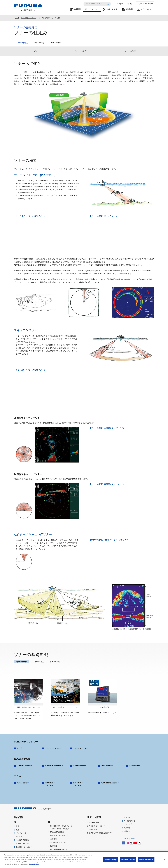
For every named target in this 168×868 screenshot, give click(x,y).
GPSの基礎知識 (107, 766)
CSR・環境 (128, 824)
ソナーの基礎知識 (79, 766)
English (121, 4)
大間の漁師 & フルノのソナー (51, 784)
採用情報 (127, 828)
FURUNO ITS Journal (109, 783)
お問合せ (127, 831)
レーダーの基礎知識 (24, 766)
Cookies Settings (110, 860)
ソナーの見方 (39, 43)
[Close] (164, 860)
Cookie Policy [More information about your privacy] (34, 864)
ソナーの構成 (56, 43)
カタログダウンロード (97, 826)
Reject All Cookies (128, 860)
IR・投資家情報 (129, 821)
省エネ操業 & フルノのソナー (79, 784)
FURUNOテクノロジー (28, 18)
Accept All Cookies (146, 860)
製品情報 (77, 9)
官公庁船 (19, 837)
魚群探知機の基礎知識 (53, 766)
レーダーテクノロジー (53, 748)
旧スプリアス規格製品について (100, 833)
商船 (17, 826)
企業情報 (129, 9)
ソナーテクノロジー (80, 748)
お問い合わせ (146, 9)
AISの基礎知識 (134, 766)
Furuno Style (22, 783)
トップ (19, 748)
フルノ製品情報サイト (34, 809)
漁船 (17, 830)
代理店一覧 (93, 829)
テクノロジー (93, 9)
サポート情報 (112, 9)
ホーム (17, 18)
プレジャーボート (22, 833)
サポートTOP (94, 823)
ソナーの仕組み (22, 43)
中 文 (130, 4)
